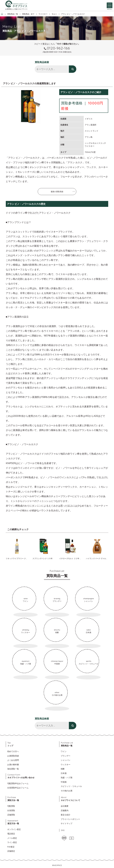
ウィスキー (66, 765)
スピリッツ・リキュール (71, 786)
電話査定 (11, 834)
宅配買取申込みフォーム (18, 783)
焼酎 (63, 769)
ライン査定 (12, 842)
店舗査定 (11, 851)
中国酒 (64, 782)
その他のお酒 (66, 791)
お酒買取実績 (13, 756)
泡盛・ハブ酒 (66, 777)
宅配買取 (11, 806)
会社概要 (65, 806)
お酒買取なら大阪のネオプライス (16, 10)
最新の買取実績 (57, 192)
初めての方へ (13, 751)
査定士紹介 (66, 815)
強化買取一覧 (13, 769)
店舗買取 (11, 815)
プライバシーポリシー (70, 819)
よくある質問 (13, 760)
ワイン (64, 751)
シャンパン (66, 760)
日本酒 (64, 773)
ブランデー (66, 756)
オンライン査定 (14, 829)
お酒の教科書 (13, 765)
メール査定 (12, 838)
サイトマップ (66, 823)
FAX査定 (11, 847)
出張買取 (11, 810)
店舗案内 (65, 810)
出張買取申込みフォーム (18, 788)
